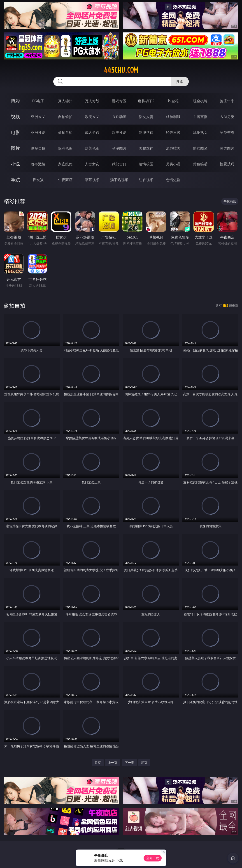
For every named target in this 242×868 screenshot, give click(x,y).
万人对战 (92, 101)
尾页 (144, 762)
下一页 (129, 762)
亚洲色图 (65, 148)
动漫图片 (119, 148)
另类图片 (227, 148)
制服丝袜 (146, 132)
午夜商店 (65, 180)
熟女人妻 (146, 117)
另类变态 (227, 132)
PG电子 (38, 101)
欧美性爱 (119, 132)
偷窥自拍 (38, 148)
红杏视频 (146, 180)
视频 (15, 117)
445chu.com (121, 70)
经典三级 (173, 132)
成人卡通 (92, 132)
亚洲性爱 (38, 132)
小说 (15, 164)
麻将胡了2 (146, 101)
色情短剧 (173, 180)
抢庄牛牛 (227, 101)
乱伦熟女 (200, 132)
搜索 (180, 82)
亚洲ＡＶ (38, 117)
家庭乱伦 (65, 164)
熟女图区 (200, 148)
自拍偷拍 (65, 117)
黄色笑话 (200, 164)
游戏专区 (119, 101)
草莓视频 (92, 180)
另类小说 (173, 164)
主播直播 (200, 117)
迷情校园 (146, 164)
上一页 (113, 762)
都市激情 (38, 164)
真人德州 (65, 101)
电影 (15, 132)
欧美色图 (92, 148)
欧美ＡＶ (92, 117)
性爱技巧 (227, 164)
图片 (15, 148)
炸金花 (173, 101)
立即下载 (153, 858)
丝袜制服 (173, 117)
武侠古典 (119, 164)
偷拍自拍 (65, 132)
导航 (15, 180)
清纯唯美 (173, 148)
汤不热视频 (119, 180)
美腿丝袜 (146, 148)
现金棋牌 (200, 101)
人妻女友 (92, 164)
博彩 (15, 101)
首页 (98, 762)
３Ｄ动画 (119, 117)
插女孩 (38, 180)
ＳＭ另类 (227, 117)
